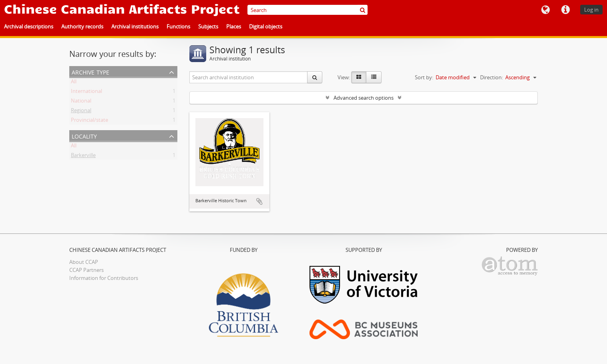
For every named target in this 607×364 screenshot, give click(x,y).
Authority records (82, 26)
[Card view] (359, 77)
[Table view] (374, 77)
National (81, 102)
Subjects (208, 26)
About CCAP (84, 262)
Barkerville (83, 157)
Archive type (90, 71)
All (74, 83)
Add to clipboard (259, 201)
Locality (84, 136)
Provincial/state (89, 121)
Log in (591, 10)
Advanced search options (364, 98)
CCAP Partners (86, 270)
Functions (178, 26)
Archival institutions (135, 26)
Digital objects (266, 26)
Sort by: (424, 77)
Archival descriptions (29, 26)
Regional (81, 112)
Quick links (565, 10)
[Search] (308, 10)
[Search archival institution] (249, 77)
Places (234, 26)
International (86, 93)
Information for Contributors (104, 278)
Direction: (491, 77)
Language (545, 10)
